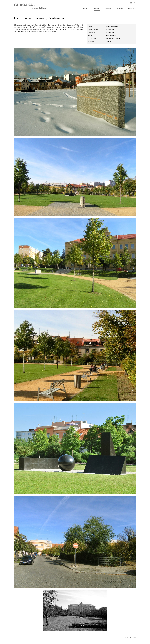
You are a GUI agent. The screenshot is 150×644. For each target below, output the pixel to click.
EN (135, 3)
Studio (86, 9)
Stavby (97, 9)
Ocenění (120, 9)
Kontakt (132, 9)
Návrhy (108, 9)
